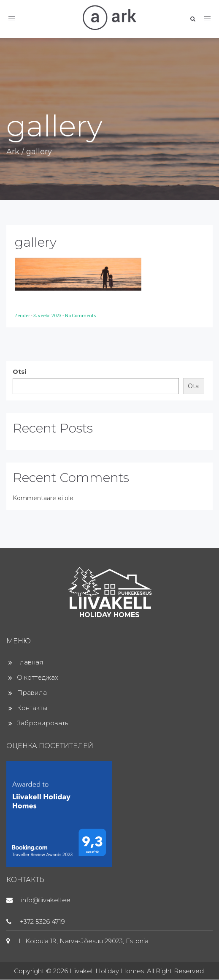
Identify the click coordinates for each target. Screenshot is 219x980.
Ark (13, 152)
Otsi (19, 372)
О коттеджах (38, 677)
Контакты (32, 708)
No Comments (80, 315)
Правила (32, 693)
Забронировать (42, 723)
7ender (23, 315)
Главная (30, 662)
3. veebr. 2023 (48, 315)
